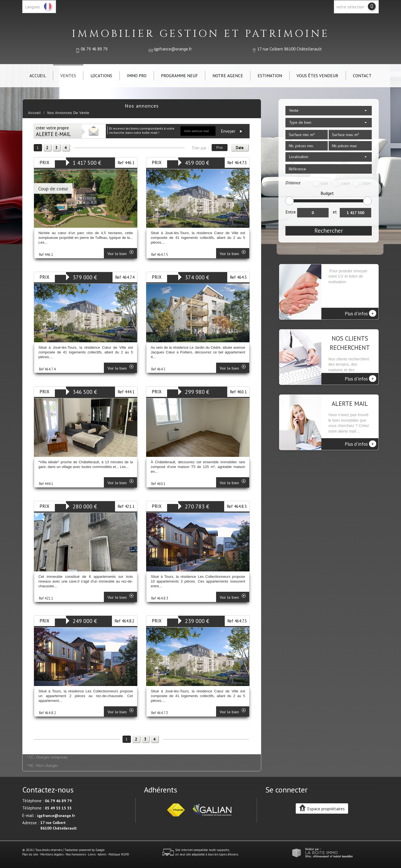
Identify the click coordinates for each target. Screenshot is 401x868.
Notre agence (228, 76)
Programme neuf (179, 76)
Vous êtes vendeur (317, 76)
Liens (92, 854)
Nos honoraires (76, 854)
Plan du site (30, 854)
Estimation (270, 76)
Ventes (68, 76)
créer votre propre (53, 131)
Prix (220, 147)
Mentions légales (52, 854)
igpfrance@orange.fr (173, 49)
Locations (101, 76)
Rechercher (329, 231)
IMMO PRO (137, 76)
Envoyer (232, 131)
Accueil (38, 76)
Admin (102, 854)
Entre (291, 212)
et (335, 212)
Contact (362, 76)
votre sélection (350, 7)
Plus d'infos (360, 313)
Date (240, 147)
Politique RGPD (119, 854)
